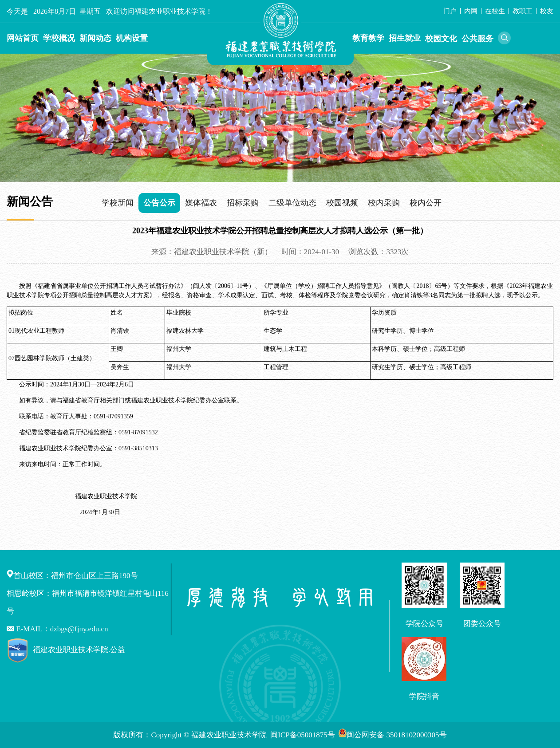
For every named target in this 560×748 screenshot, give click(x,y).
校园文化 (441, 39)
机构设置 (132, 38)
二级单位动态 (292, 203)
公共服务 (477, 39)
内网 (471, 11)
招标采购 (243, 203)
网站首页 (23, 38)
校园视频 (342, 203)
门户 (450, 11)
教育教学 (368, 38)
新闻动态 (95, 38)
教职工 (523, 11)
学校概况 (59, 38)
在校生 (495, 11)
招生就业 (405, 38)
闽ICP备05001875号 (304, 735)
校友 (547, 11)
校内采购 (384, 203)
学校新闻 (118, 203)
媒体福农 (201, 203)
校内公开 (426, 203)
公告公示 (159, 203)
